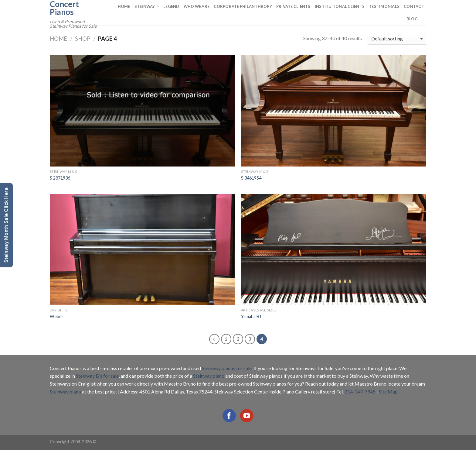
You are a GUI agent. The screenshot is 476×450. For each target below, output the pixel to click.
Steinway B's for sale (97, 376)
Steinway (147, 7)
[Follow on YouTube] (247, 416)
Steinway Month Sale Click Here (6, 225)
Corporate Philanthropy (243, 6)
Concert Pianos (64, 8)
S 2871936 (60, 178)
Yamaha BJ (251, 316)
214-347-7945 (360, 392)
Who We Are (197, 6)
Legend (171, 6)
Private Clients (293, 6)
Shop (83, 39)
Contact (414, 6)
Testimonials (384, 6)
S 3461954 (251, 178)
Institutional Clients (340, 6)
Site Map (388, 392)
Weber (57, 316)
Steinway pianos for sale (227, 368)
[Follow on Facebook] (229, 416)
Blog (412, 19)
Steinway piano (209, 376)
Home (124, 6)
